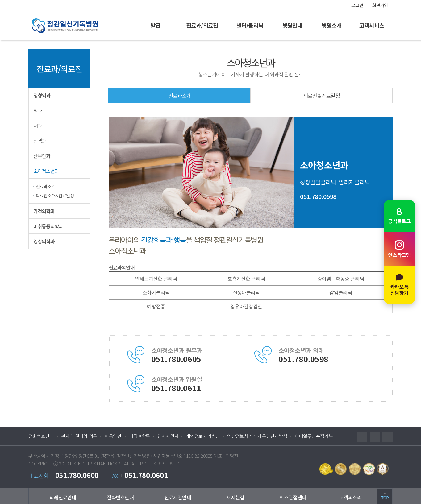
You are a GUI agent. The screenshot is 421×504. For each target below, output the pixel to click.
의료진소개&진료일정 (55, 196)
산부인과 (42, 156)
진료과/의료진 (202, 25)
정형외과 (42, 95)
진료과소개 (46, 186)
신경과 (40, 141)
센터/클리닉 (250, 25)
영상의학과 (44, 241)
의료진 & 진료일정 (321, 95)
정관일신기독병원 (78, 25)
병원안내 (292, 25)
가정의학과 (44, 211)
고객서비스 (372, 25)
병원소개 (331, 25)
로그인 (357, 5)
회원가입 (380, 5)
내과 (38, 126)
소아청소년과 (46, 171)
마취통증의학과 (48, 226)
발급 (156, 25)
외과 (38, 110)
